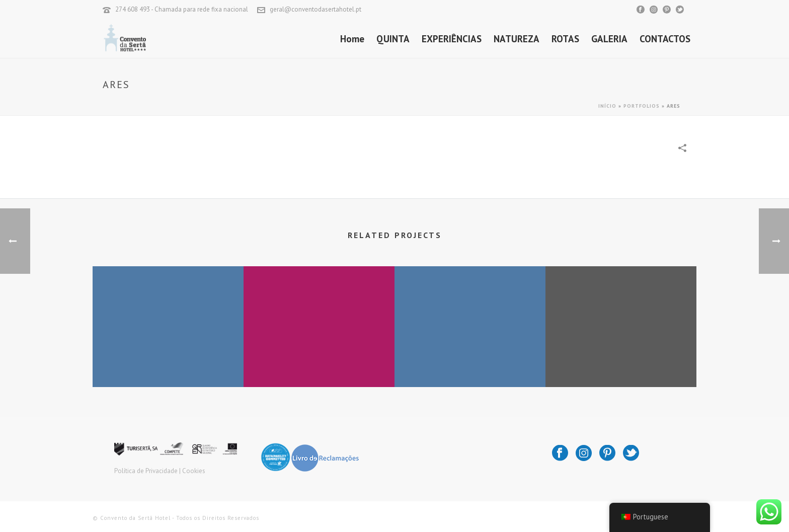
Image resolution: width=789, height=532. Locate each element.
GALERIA (609, 39)
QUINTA (393, 39)
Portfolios (642, 106)
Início (607, 106)
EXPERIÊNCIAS (452, 39)
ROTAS (565, 39)
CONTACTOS (665, 39)
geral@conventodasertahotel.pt (315, 9)
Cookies (194, 471)
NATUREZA (517, 39)
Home (352, 39)
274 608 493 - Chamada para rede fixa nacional (182, 9)
